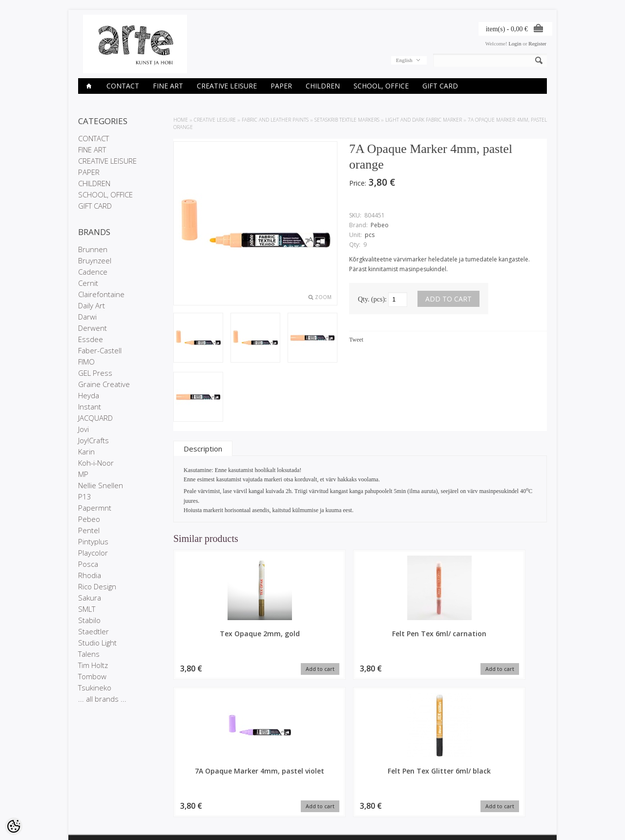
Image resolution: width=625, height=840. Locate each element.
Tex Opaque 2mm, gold (217, 638)
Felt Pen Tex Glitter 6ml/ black (503, 638)
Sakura (90, 598)
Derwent (93, 328)
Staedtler (94, 631)
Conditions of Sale (100, 797)
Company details (98, 780)
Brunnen (93, 249)
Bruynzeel (95, 260)
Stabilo (89, 620)
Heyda (89, 395)
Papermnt (95, 508)
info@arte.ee (333, 803)
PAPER (281, 86)
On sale (167, 780)
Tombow (92, 676)
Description (203, 449)
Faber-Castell (100, 350)
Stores (86, 772)
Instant (90, 407)
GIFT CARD (440, 86)
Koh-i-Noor (96, 463)
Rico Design (97, 586)
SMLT (87, 609)
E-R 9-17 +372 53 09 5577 (349, 795)
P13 (85, 496)
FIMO (86, 362)
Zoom (323, 297)
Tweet (356, 340)
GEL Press (95, 373)
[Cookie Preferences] (14, 826)
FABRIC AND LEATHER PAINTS (275, 120)
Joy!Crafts (94, 440)
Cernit (88, 283)
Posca (88, 564)
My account (251, 772)
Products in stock (178, 788)
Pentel (89, 530)
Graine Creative (104, 384)
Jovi (83, 429)
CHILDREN (323, 86)
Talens (89, 654)
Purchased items (257, 788)
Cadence (93, 272)
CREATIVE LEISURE (227, 86)
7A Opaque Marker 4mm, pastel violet (408, 638)
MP (83, 474)
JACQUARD (95, 418)
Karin (86, 452)
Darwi (87, 317)
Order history (253, 780)
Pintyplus (93, 541)
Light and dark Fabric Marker (424, 120)
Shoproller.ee (531, 823)
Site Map (168, 797)
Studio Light (97, 643)
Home (181, 120)
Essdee (91, 339)
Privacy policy (94, 788)
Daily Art (92, 305)
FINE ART (168, 86)
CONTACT (123, 86)
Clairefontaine (101, 294)
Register (537, 43)
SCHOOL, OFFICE (381, 86)
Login (515, 43)
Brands (166, 772)
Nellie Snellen (101, 485)
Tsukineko (95, 688)
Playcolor (93, 553)
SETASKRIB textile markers (347, 120)
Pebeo (89, 519)
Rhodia (90, 575)
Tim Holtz (93, 665)
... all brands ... (102, 699)
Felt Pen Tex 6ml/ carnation (312, 638)
